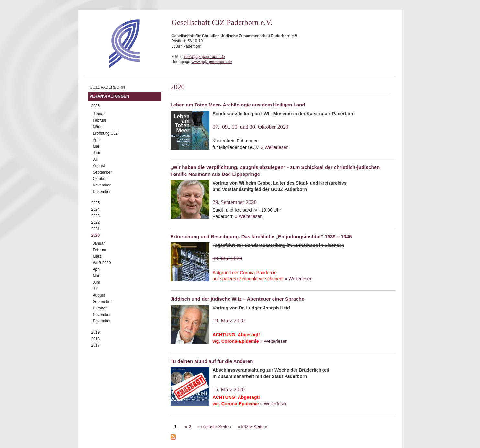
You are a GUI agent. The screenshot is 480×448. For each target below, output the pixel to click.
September (102, 172)
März (97, 127)
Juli (96, 159)
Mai (96, 146)
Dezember (102, 192)
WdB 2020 (102, 263)
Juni (96, 153)
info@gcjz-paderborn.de (204, 57)
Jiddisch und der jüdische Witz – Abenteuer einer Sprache (238, 299)
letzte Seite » (255, 427)
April (97, 140)
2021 (96, 229)
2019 (96, 332)
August (99, 166)
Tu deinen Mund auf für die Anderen (212, 361)
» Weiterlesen (275, 147)
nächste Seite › (216, 427)
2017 (96, 345)
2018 (96, 339)
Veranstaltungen (109, 96)
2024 (96, 209)
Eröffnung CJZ (105, 133)
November (102, 185)
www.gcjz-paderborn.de (212, 62)
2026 (96, 106)
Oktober (100, 179)
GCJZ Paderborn (107, 87)
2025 (96, 203)
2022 (96, 222)
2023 (96, 216)
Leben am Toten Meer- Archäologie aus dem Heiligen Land (238, 105)
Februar (100, 120)
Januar (99, 114)
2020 (96, 235)
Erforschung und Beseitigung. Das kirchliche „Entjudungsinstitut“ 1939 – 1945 (261, 236)
